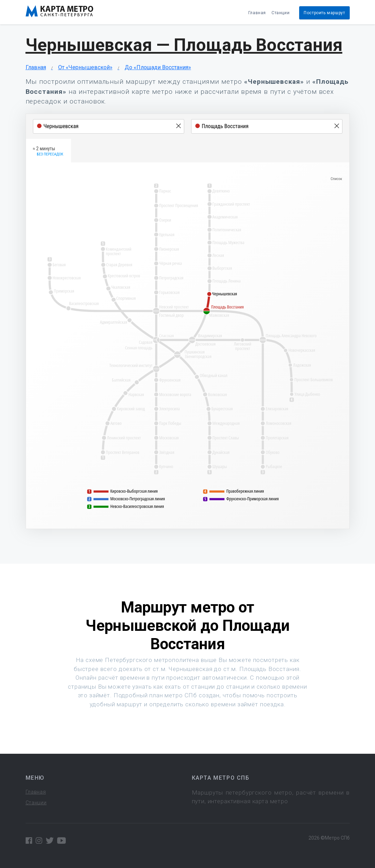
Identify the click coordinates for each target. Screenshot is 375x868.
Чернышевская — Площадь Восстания (184, 45)
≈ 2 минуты (48, 152)
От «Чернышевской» (85, 67)
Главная (257, 13)
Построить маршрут (324, 13)
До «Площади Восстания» (158, 67)
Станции (280, 13)
